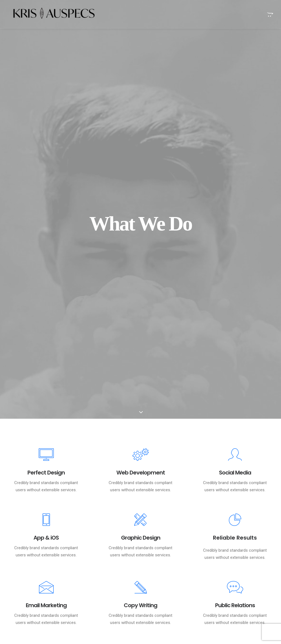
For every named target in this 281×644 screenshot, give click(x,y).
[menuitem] (269, 14)
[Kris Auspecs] (50, 14)
